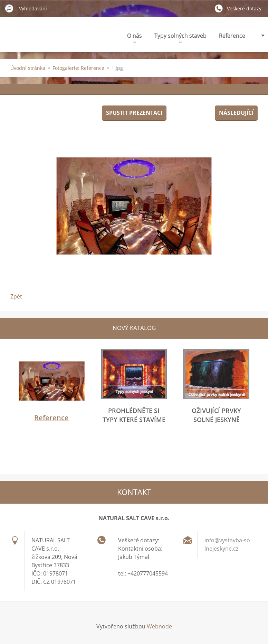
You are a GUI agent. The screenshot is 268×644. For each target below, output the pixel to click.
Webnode (159, 626)
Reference (232, 36)
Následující (236, 113)
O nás (135, 38)
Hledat (9, 8)
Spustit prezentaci (134, 113)
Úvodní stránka (28, 68)
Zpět (16, 296)
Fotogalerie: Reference (78, 68)
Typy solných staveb (180, 38)
